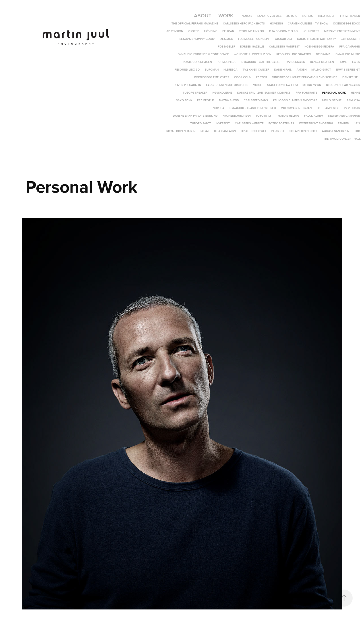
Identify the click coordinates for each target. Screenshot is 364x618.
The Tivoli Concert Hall (342, 139)
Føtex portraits (281, 123)
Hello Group (332, 100)
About (203, 16)
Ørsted (194, 31)
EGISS (356, 62)
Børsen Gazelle (252, 47)
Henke (355, 93)
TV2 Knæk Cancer (256, 70)
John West (311, 31)
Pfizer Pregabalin (187, 85)
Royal (205, 131)
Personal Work (334, 93)
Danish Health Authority (317, 39)
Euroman (212, 70)
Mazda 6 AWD (229, 100)
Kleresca (230, 70)
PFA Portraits (307, 93)
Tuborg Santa (201, 123)
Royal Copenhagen (197, 62)
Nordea (219, 108)
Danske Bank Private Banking (195, 116)
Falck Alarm (314, 116)
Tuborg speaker (195, 93)
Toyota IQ (263, 116)
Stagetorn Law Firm (282, 85)
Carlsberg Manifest (284, 47)
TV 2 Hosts (352, 108)
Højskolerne (222, 93)
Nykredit (223, 123)
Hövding (276, 23)
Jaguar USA (284, 39)
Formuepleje (227, 62)
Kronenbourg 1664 (237, 116)
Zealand (227, 39)
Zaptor (261, 77)
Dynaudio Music (348, 54)
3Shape (292, 16)
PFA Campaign (350, 47)
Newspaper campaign (344, 116)
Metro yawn (312, 85)
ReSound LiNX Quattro (294, 54)
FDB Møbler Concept (254, 39)
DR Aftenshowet (254, 131)
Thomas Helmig (288, 116)
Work (226, 16)
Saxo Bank (184, 100)
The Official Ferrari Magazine (195, 23)
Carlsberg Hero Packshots (244, 23)
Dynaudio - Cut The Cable (261, 62)
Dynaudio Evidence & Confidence (203, 54)
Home (343, 62)
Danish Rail (283, 70)
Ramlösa (353, 100)
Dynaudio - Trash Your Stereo (253, 108)
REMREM (344, 123)
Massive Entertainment (342, 31)
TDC (357, 131)
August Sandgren (336, 131)
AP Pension (175, 31)
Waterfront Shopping (316, 123)
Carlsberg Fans (256, 100)
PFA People (205, 100)
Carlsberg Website (249, 123)
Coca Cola (242, 77)
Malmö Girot (321, 70)
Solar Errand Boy (303, 131)
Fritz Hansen (350, 16)
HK (319, 108)
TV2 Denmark (295, 62)
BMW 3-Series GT (348, 70)
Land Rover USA (269, 16)
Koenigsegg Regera (319, 47)
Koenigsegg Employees (212, 77)
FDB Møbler (227, 47)
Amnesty (332, 108)
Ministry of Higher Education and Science (305, 77)
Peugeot (278, 131)
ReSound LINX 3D (187, 70)
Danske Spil (351, 77)
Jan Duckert (350, 39)
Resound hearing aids (343, 85)
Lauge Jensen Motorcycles (227, 85)
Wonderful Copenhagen (253, 54)
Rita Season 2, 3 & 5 (284, 31)
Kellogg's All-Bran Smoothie (295, 100)
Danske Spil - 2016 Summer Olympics (264, 93)
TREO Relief (326, 16)
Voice (258, 85)
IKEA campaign (225, 131)
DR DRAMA (323, 54)
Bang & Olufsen (322, 62)
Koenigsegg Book (347, 23)
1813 (357, 123)
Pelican (228, 31)
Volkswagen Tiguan (296, 108)
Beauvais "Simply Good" (197, 39)
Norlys (247, 16)
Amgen (302, 70)
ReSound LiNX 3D (251, 31)
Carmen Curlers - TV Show (308, 23)
